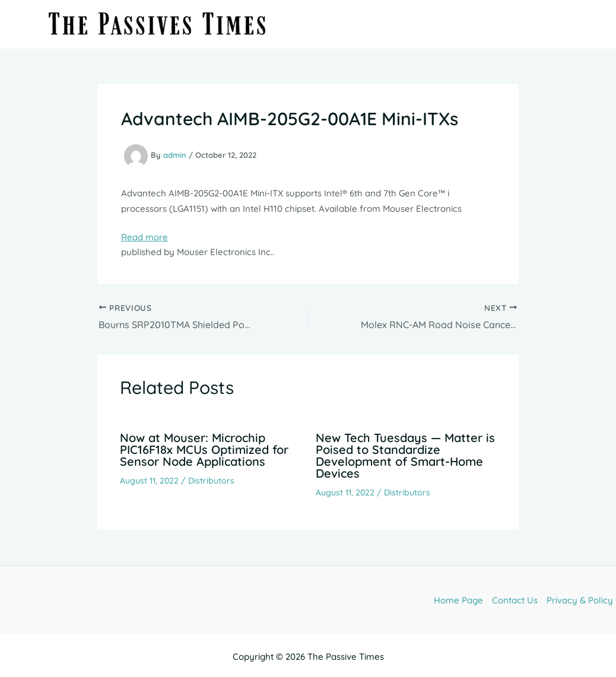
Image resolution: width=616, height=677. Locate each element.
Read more (145, 237)
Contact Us (515, 600)
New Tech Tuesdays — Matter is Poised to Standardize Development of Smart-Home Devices (405, 455)
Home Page (458, 600)
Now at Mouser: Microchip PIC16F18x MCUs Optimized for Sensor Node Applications (204, 449)
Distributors (211, 481)
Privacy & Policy (580, 600)
